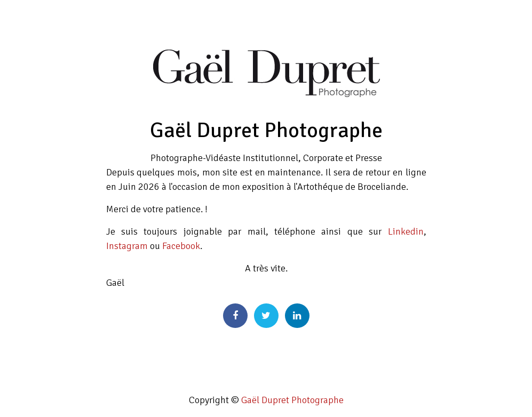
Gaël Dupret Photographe (292, 400)
